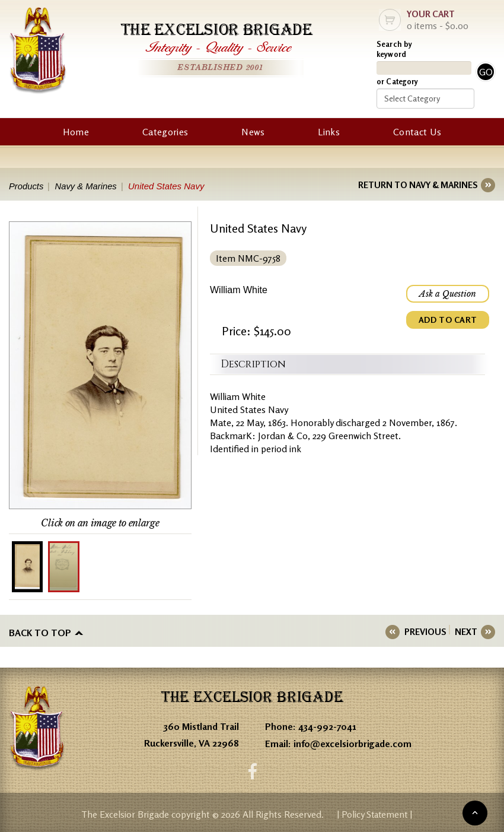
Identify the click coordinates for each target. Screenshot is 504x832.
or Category (397, 81)
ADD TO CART (448, 320)
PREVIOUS (427, 632)
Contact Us (417, 132)
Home (76, 132)
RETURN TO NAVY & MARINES (418, 185)
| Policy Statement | (374, 814)
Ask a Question (448, 294)
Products (26, 186)
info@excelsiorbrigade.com (353, 742)
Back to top (40, 632)
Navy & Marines (87, 186)
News (253, 132)
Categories (165, 132)
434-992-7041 (327, 726)
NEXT (466, 632)
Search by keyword (394, 49)
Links (329, 132)
